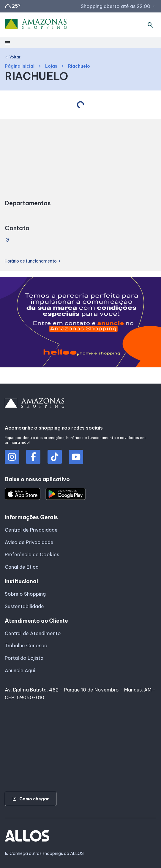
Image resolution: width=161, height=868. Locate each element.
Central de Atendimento (33, 633)
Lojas (51, 66)
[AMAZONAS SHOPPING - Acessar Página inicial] (36, 25)
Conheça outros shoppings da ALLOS (44, 854)
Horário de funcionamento (33, 261)
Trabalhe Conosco (26, 646)
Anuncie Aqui (20, 670)
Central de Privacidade (31, 530)
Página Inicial (20, 66)
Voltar (13, 57)
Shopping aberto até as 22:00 (119, 6)
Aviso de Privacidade (29, 542)
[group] (80, 323)
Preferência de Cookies (32, 554)
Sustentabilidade (24, 606)
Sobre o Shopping (25, 594)
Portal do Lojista (24, 658)
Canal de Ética (22, 567)
